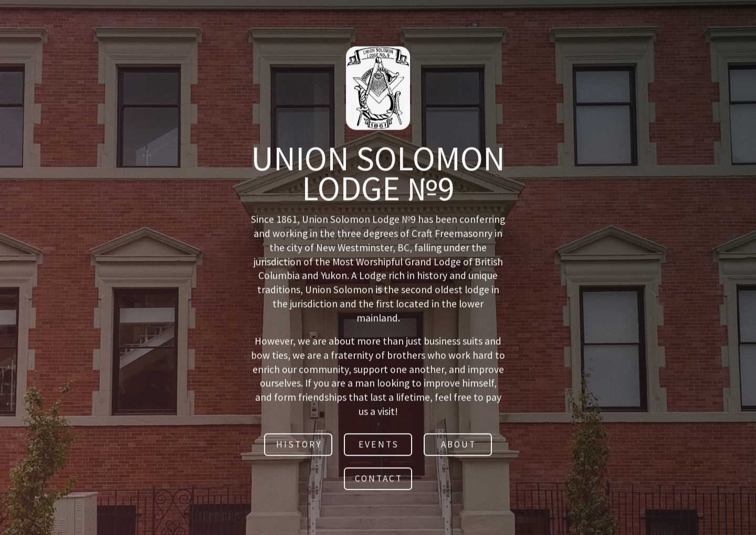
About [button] (459, 446)
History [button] (299, 446)
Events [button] (379, 446)
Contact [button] (379, 480)
